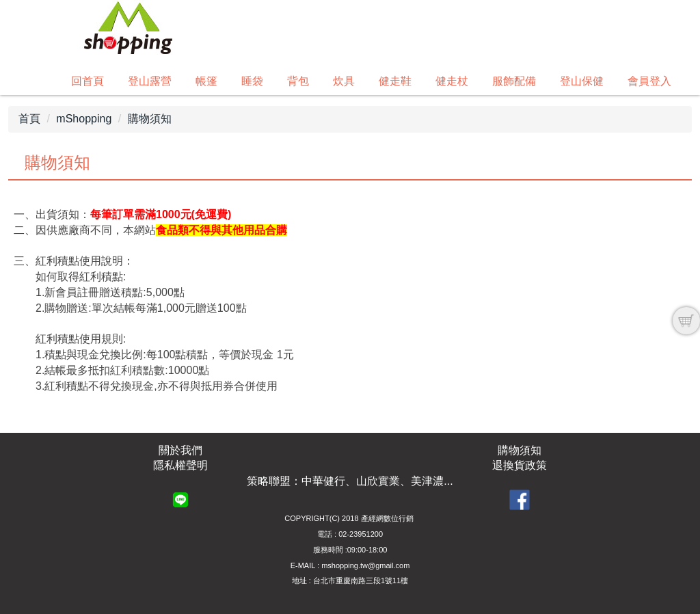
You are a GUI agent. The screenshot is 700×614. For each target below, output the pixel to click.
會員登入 (649, 81)
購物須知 (150, 119)
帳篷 (206, 81)
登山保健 (582, 81)
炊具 (344, 81)
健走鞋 (395, 81)
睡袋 (252, 81)
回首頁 (87, 81)
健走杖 (452, 81)
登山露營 (150, 81)
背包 (298, 81)
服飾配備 (514, 81)
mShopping (84, 119)
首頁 (29, 119)
